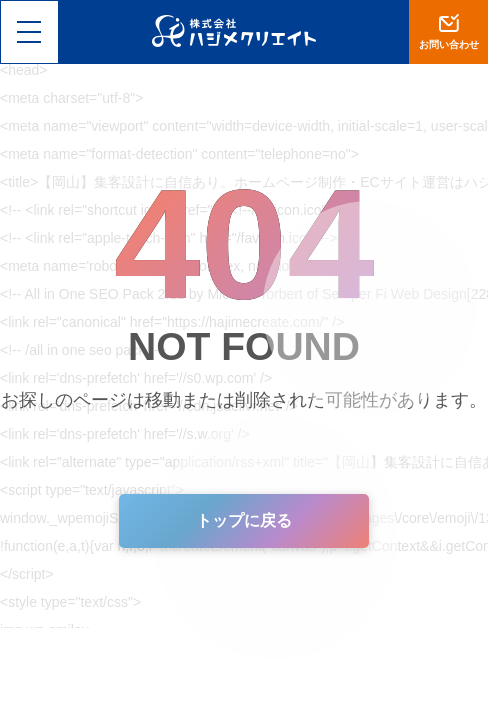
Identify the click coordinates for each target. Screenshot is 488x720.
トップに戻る (244, 520)
